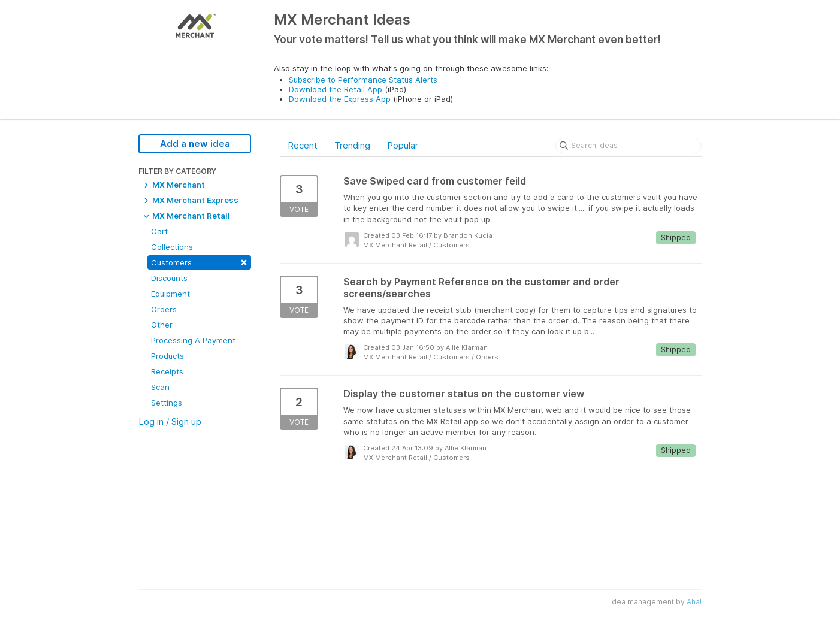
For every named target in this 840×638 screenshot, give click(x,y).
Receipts (167, 371)
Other (162, 325)
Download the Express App (340, 99)
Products (167, 356)
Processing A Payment (193, 340)
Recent (303, 145)
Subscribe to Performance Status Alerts (363, 80)
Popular (403, 145)
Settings (167, 403)
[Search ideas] (629, 146)
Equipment (170, 294)
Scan (160, 387)
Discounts (169, 278)
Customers (199, 261)
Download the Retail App (336, 89)
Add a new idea (195, 143)
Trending (352, 145)
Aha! (694, 602)
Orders (164, 309)
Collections (172, 247)
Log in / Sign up (170, 421)
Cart (159, 231)
